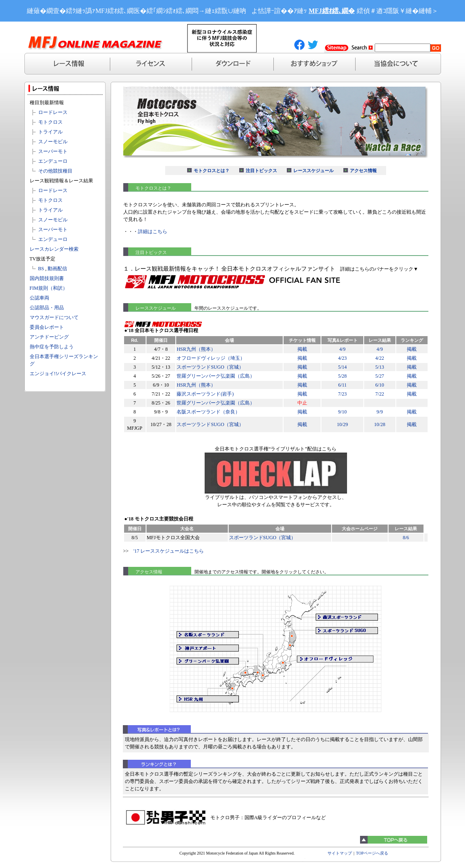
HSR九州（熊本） (196, 349)
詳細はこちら (153, 232)
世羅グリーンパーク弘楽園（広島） (216, 376)
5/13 (380, 367)
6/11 (342, 385)
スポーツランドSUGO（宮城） (210, 367)
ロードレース (53, 112)
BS (41, 269)
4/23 (342, 358)
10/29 (342, 424)
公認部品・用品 (47, 308)
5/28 (342, 376)
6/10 (380, 385)
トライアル (50, 132)
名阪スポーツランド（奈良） (208, 412)
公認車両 (39, 298)
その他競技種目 (55, 171)
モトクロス (50, 122)
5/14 (342, 367)
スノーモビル (53, 142)
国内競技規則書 (47, 278)
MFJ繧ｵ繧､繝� (332, 11)
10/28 (380, 424)
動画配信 (57, 269)
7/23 (342, 394)
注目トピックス (261, 171)
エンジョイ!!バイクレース (58, 374)
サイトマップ (340, 853)
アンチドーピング (49, 337)
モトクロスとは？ (212, 171)
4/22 (380, 358)
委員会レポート (47, 327)
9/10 (342, 412)
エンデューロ (53, 161)
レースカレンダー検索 (54, 249)
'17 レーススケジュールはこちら (169, 551)
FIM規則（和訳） (49, 288)
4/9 (342, 349)
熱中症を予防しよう (52, 347)
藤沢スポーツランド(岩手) (205, 394)
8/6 (406, 538)
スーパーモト (53, 151)
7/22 (380, 394)
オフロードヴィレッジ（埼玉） (211, 358)
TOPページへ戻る (372, 853)
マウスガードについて (54, 317)
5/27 (380, 376)
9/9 (380, 412)
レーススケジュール (313, 171)
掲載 (302, 349)
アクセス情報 (363, 171)
